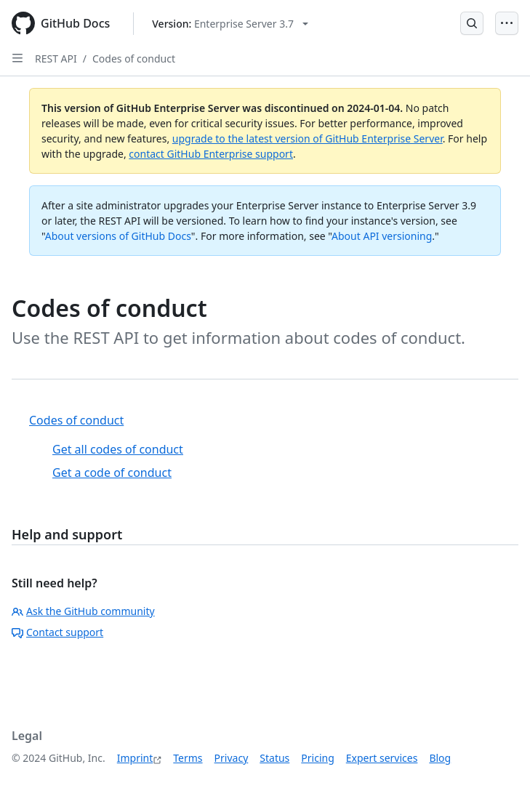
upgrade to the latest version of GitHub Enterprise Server (308, 138)
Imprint (135, 758)
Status (274, 758)
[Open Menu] (507, 23)
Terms (188, 758)
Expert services (382, 758)
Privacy (232, 758)
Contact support (57, 632)
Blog (440, 758)
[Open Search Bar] (472, 23)
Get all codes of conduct (118, 449)
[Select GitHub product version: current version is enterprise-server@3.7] (230, 24)
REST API (56, 59)
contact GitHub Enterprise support (211, 154)
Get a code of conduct (112, 473)
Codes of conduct (134, 59)
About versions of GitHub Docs (118, 236)
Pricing (317, 758)
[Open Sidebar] (17, 58)
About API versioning (382, 236)
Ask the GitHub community (83, 611)
